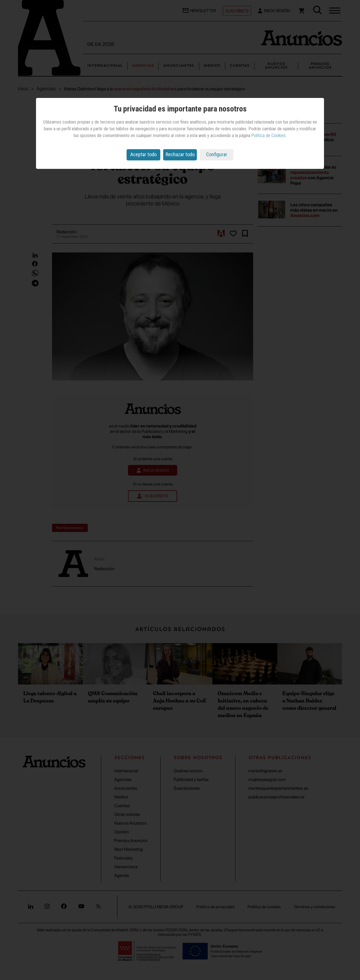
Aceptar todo (143, 154)
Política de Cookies (269, 136)
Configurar (217, 154)
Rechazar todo (180, 154)
